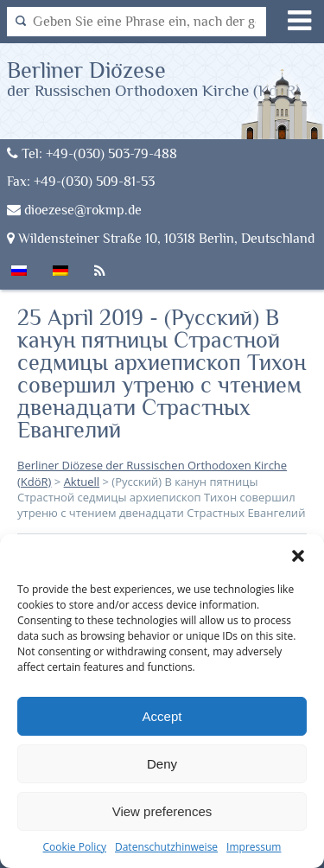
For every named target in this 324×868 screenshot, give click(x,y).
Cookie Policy (75, 847)
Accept (162, 716)
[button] (298, 556)
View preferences (162, 811)
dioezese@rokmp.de (74, 210)
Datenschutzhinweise (166, 847)
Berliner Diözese (154, 78)
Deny (162, 764)
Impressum (254, 847)
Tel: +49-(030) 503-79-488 (92, 153)
